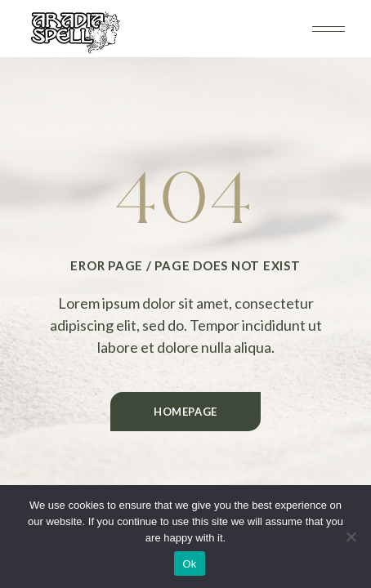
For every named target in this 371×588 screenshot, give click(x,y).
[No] (351, 537)
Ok (189, 564)
